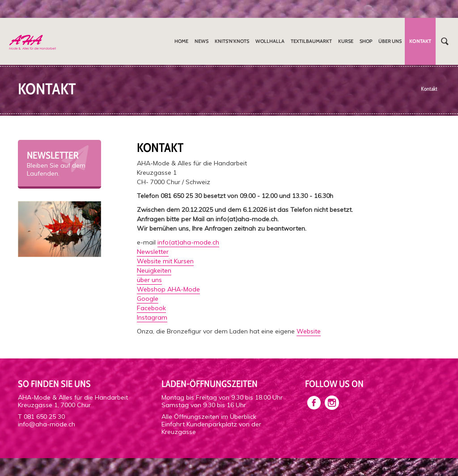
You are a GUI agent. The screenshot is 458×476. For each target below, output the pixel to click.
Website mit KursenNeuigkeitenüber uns (165, 270)
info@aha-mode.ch (47, 424)
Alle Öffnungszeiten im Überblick (209, 417)
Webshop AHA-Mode (168, 289)
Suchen (445, 41)
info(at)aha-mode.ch (188, 242)
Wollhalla (270, 41)
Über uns (390, 41)
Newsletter (153, 252)
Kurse (346, 41)
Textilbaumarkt (311, 41)
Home (181, 41)
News (201, 41)
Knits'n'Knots (232, 41)
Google (148, 299)
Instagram (152, 317)
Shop (366, 41)
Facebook (151, 308)
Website (309, 331)
